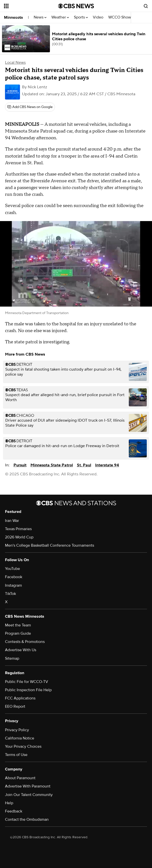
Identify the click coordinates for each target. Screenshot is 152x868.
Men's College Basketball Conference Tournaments (50, 545)
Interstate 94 (107, 465)
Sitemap (12, 658)
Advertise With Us (21, 650)
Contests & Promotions (25, 642)
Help (9, 803)
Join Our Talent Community (29, 795)
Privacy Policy (17, 730)
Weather (60, 17)
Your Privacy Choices (23, 746)
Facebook (14, 577)
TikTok (10, 594)
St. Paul (84, 465)
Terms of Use (16, 755)
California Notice (20, 738)
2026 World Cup (19, 537)
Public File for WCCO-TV (27, 682)
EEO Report (15, 706)
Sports (81, 17)
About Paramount (20, 778)
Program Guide (18, 633)
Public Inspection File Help (28, 690)
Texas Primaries (18, 529)
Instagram (13, 585)
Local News (15, 63)
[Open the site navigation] (28, 6)
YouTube (12, 569)
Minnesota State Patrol (52, 465)
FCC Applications (20, 698)
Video (98, 17)
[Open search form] (146, 6)
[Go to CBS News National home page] (76, 6)
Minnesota (13, 18)
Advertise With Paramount (28, 786)
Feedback (14, 811)
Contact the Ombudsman (27, 819)
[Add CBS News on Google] (30, 107)
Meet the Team (18, 625)
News (40, 17)
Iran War (12, 521)
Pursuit (20, 465)
